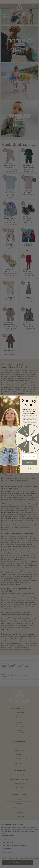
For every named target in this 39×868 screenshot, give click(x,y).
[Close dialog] (37, 398)
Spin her (29, 463)
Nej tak (29, 468)
